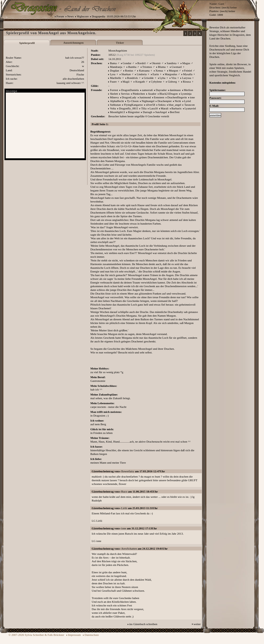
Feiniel (188, 70)
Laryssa (187, 78)
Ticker (120, 43)
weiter (197, 624)
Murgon (174, 70)
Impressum (74, 635)
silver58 (150, 105)
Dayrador (161, 90)
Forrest (114, 90)
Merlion (188, 90)
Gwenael (177, 67)
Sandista (171, 63)
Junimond (145, 97)
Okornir (156, 63)
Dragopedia (98, 16)
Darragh (147, 112)
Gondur (127, 63)
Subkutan (115, 105)
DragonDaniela (130, 90)
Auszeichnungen (73, 43)
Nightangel (148, 101)
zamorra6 (147, 90)
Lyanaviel (190, 108)
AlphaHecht (117, 101)
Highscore (83, 16)
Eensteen (159, 97)
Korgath (140, 82)
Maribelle (115, 78)
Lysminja (186, 94)
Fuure (113, 82)
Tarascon (189, 105)
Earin (156, 74)
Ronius (129, 70)
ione (192, 97)
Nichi (178, 101)
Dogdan (114, 70)
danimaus (175, 90)
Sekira (162, 105)
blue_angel (175, 105)
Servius (125, 94)
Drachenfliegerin (177, 97)
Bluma (162, 67)
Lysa (113, 74)
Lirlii (124, 508)
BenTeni (175, 112)
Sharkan (126, 74)
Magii (126, 82)
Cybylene (156, 82)
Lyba (163, 78)
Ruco (124, 491)
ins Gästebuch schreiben (143, 624)
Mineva (114, 97)
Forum (60, 16)
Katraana (144, 70)
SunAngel (161, 112)
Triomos (147, 67)
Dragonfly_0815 (129, 108)
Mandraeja (116, 67)
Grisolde (149, 78)
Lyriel (188, 101)
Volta (113, 108)
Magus (186, 63)
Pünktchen (139, 94)
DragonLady (129, 97)
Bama (113, 63)
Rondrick (133, 78)
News (71, 16)
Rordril (142, 63)
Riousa (187, 82)
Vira (174, 78)
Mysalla (188, 74)
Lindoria (142, 74)
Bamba (132, 67)
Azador (152, 94)
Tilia (144, 108)
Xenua (159, 70)
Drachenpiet (164, 101)
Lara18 (154, 108)
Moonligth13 (117, 112)
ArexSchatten (129, 549)
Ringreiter (134, 112)
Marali (165, 108)
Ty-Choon (133, 101)
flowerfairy (128, 471)
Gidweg (172, 82)
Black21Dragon (169, 94)
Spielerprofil (27, 43)
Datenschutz (92, 635)
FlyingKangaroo (133, 105)
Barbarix (177, 108)
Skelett (114, 94)
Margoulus (171, 74)
